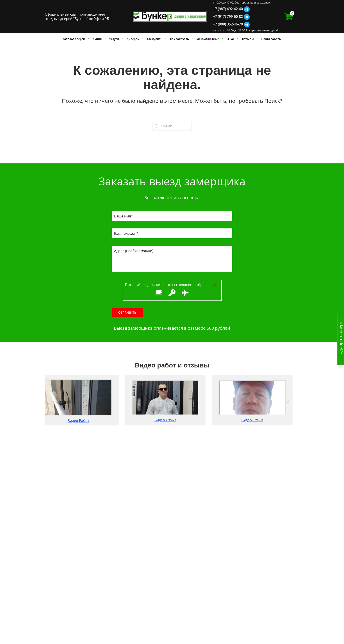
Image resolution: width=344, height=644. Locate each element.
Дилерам (133, 39)
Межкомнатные (208, 39)
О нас (230, 39)
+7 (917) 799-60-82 (228, 16)
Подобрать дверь (340, 339)
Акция (97, 39)
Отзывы (248, 39)
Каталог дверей (74, 39)
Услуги (114, 39)
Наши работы (271, 39)
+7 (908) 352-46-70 (228, 24)
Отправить (127, 312)
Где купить (155, 39)
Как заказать (179, 39)
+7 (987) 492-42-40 (228, 9)
